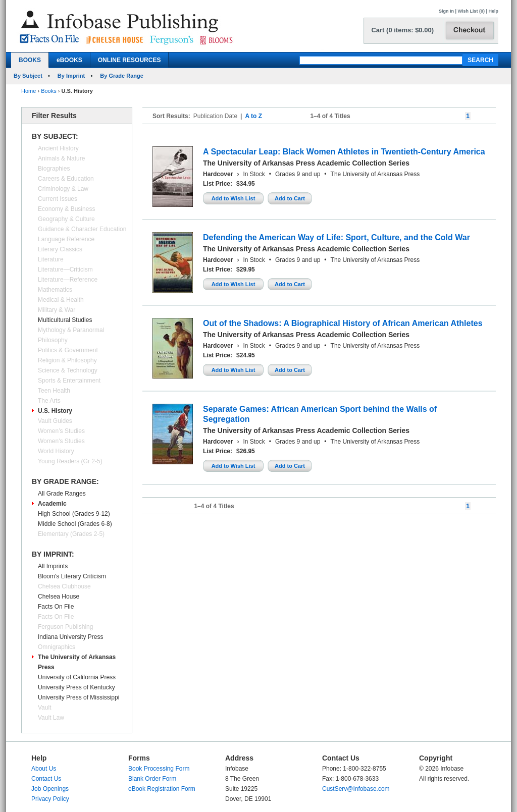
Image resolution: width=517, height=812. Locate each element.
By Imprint (71, 76)
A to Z (253, 116)
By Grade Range (122, 76)
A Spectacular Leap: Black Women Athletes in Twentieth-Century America (344, 152)
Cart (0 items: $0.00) (402, 30)
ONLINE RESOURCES (130, 60)
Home (29, 91)
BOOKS (30, 60)
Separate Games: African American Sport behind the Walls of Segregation (320, 414)
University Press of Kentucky (76, 687)
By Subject (28, 76)
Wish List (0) (471, 11)
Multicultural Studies (65, 320)
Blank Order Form (152, 779)
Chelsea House (59, 597)
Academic (52, 504)
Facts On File (56, 607)
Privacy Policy (50, 799)
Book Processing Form (159, 769)
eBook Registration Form (162, 789)
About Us (44, 769)
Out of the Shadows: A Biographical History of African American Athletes (343, 323)
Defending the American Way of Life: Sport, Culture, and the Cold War (337, 237)
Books (49, 91)
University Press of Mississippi (79, 697)
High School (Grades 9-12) (74, 514)
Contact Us (46, 779)
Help (493, 11)
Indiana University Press (70, 637)
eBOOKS (69, 60)
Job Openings (50, 789)
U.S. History (55, 411)
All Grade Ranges (62, 494)
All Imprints (53, 566)
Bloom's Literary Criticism (72, 576)
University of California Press (77, 677)
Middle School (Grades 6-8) (75, 524)
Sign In (446, 11)
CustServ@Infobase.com (356, 789)
